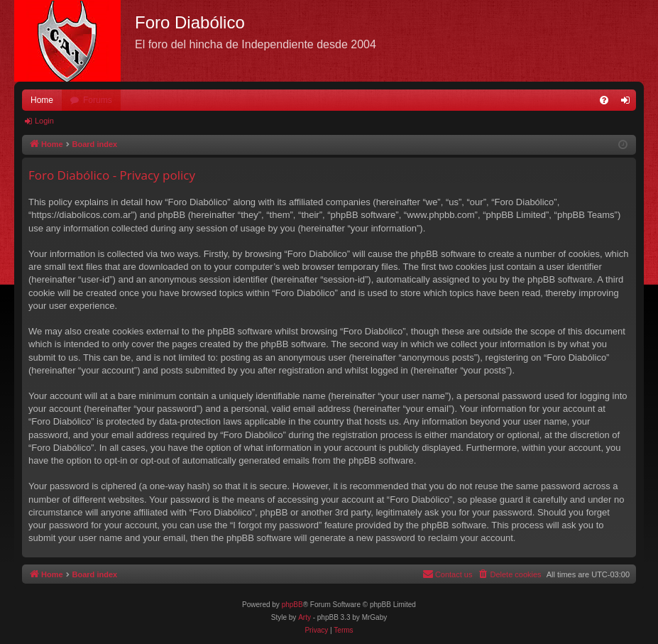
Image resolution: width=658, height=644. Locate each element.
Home (42, 100)
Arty (305, 617)
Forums (98, 100)
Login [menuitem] (629, 103)
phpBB (292, 605)
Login (44, 121)
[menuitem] (604, 100)
